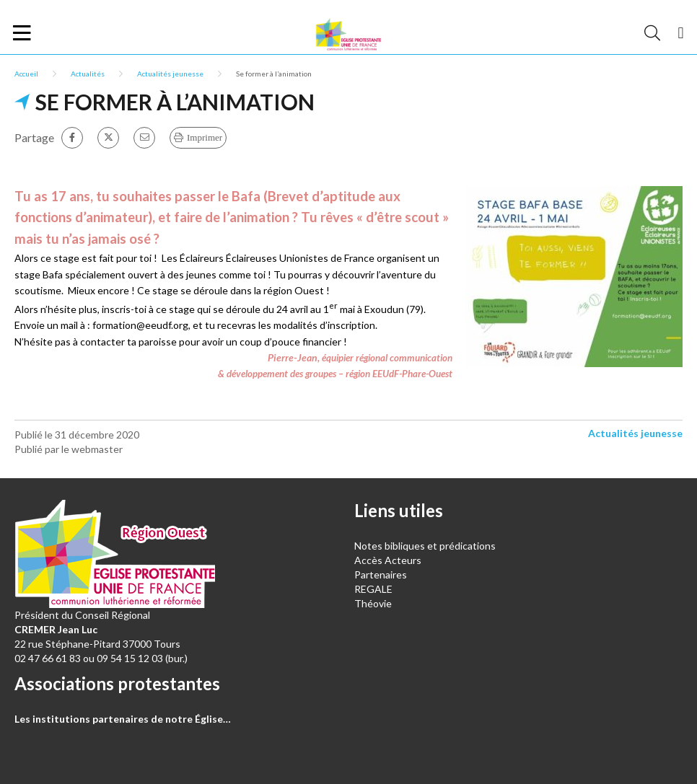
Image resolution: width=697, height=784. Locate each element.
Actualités (88, 74)
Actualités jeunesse (170, 74)
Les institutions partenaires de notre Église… (123, 719)
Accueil (26, 74)
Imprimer (205, 137)
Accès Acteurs (388, 560)
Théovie (373, 603)
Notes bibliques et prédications (425, 546)
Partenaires (381, 574)
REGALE (373, 589)
